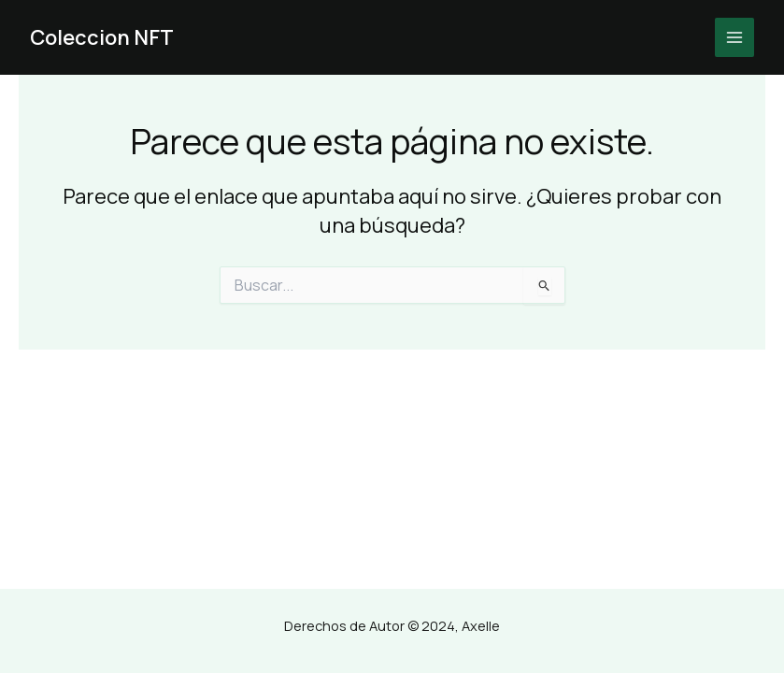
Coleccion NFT (102, 37)
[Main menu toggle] (734, 37)
